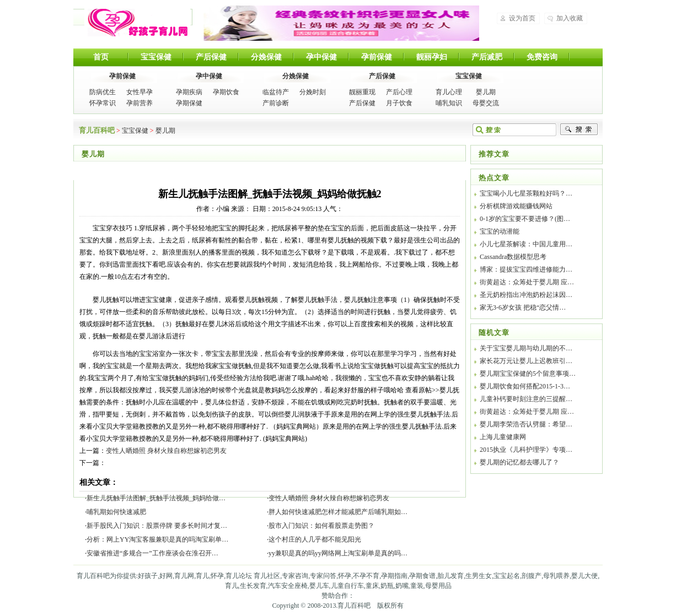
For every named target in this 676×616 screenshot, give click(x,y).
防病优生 (103, 92)
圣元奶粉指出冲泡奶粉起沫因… (526, 295)
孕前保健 (377, 57)
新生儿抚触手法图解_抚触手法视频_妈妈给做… (156, 498)
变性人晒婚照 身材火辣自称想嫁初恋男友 (166, 451)
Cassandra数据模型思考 (513, 257)
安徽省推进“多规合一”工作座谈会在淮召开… (152, 553)
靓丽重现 (362, 92)
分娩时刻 (313, 92)
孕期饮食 (226, 92)
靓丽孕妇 (432, 57)
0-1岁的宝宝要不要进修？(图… (525, 219)
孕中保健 (321, 57)
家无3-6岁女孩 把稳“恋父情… (523, 307)
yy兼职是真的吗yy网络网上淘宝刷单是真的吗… (338, 553)
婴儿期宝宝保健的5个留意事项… (528, 374)
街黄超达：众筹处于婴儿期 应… (527, 282)
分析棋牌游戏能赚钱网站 (516, 206)
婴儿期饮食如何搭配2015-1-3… (525, 386)
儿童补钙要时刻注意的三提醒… (526, 399)
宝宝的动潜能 (500, 231)
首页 (101, 57)
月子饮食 (399, 103)
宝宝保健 (156, 57)
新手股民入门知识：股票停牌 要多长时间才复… (157, 526)
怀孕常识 (103, 103)
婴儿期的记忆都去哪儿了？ (519, 462)
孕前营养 (140, 103)
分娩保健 (266, 57)
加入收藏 (570, 18)
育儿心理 (449, 92)
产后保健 (211, 57)
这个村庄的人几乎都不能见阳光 (315, 539)
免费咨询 (542, 57)
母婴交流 (486, 103)
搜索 (579, 129)
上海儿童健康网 (503, 437)
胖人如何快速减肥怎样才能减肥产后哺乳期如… (338, 512)
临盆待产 (276, 92)
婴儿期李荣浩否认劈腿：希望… (526, 424)
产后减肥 (487, 57)
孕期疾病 (189, 92)
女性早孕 (140, 92)
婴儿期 (486, 92)
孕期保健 (189, 103)
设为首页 (522, 18)
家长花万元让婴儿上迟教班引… (526, 361)
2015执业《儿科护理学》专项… (526, 450)
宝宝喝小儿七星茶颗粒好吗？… (526, 193)
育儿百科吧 (137, 23)
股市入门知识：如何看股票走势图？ (321, 526)
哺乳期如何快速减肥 (116, 512)
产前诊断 (276, 103)
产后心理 (399, 92)
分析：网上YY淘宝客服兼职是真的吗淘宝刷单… (157, 539)
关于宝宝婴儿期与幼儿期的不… (526, 348)
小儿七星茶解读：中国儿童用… (526, 244)
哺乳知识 (449, 103)
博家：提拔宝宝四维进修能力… (526, 269)
